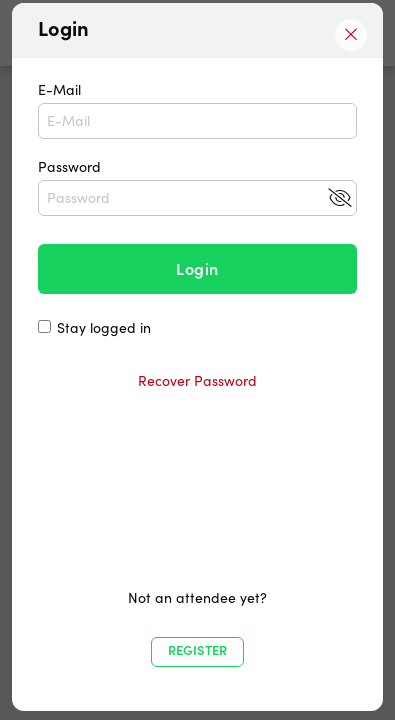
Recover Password (197, 381)
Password (197, 187)
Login (197, 269)
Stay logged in (104, 328)
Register (197, 650)
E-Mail (197, 110)
